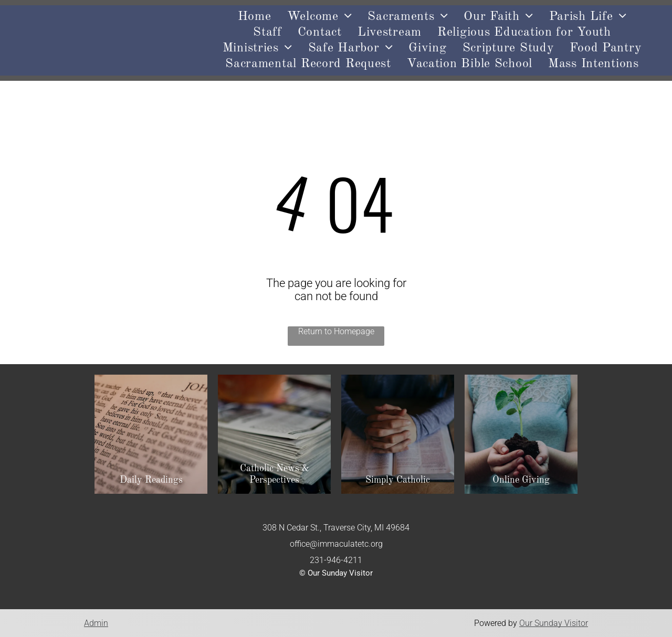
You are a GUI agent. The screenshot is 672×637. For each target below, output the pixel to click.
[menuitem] (255, 17)
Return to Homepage (336, 331)
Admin (96, 623)
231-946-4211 (336, 560)
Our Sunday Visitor (554, 623)
